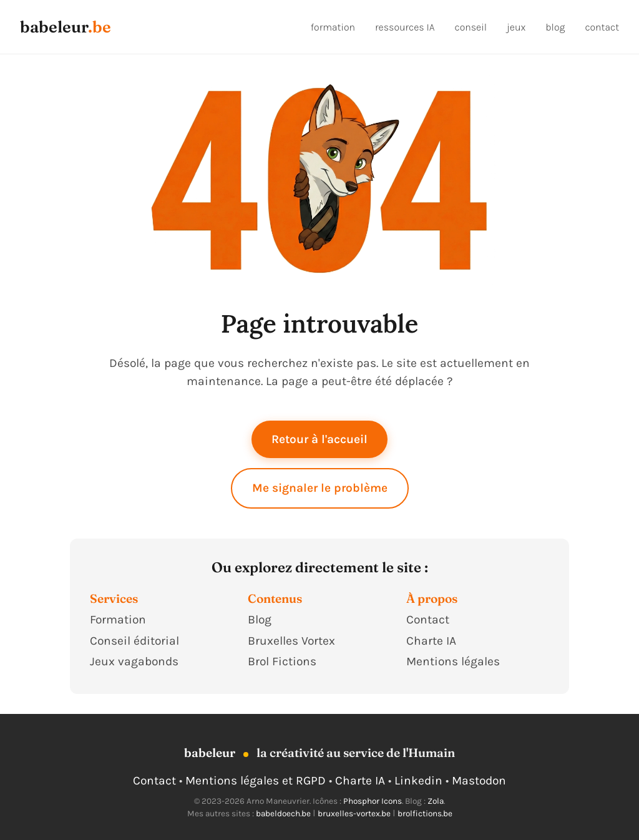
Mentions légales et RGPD (256, 780)
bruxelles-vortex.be (354, 813)
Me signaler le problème (320, 488)
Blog (260, 619)
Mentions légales (453, 661)
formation (333, 27)
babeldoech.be (283, 813)
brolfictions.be (425, 813)
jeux (516, 27)
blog (555, 27)
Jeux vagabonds (134, 661)
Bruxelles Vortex (291, 641)
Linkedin (418, 780)
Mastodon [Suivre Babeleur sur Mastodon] (479, 780)
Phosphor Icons (373, 801)
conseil (471, 27)
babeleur (54, 27)
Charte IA (431, 641)
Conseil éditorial (134, 641)
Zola (436, 801)
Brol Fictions (282, 661)
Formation (118, 619)
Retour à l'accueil (319, 439)
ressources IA (405, 27)
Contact (428, 619)
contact (602, 27)
